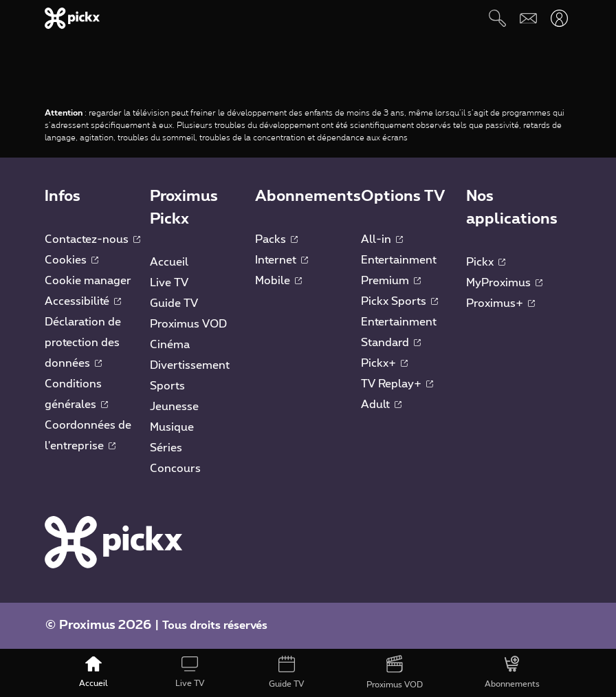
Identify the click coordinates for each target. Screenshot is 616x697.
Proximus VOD (188, 324)
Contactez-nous (92, 239)
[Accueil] (93, 673)
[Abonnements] (512, 673)
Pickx (486, 262)
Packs (276, 239)
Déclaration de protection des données (83, 343)
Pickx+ (384, 363)
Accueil (169, 262)
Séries (166, 448)
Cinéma (170, 345)
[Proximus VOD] (395, 673)
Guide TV (174, 303)
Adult (381, 405)
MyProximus (504, 283)
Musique (172, 427)
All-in (382, 239)
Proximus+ (500, 303)
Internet (282, 260)
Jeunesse (174, 407)
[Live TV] (190, 673)
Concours (175, 469)
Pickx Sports (399, 301)
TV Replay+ (397, 384)
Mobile (278, 281)
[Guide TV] (286, 673)
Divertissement (190, 365)
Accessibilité (83, 301)
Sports (167, 386)
